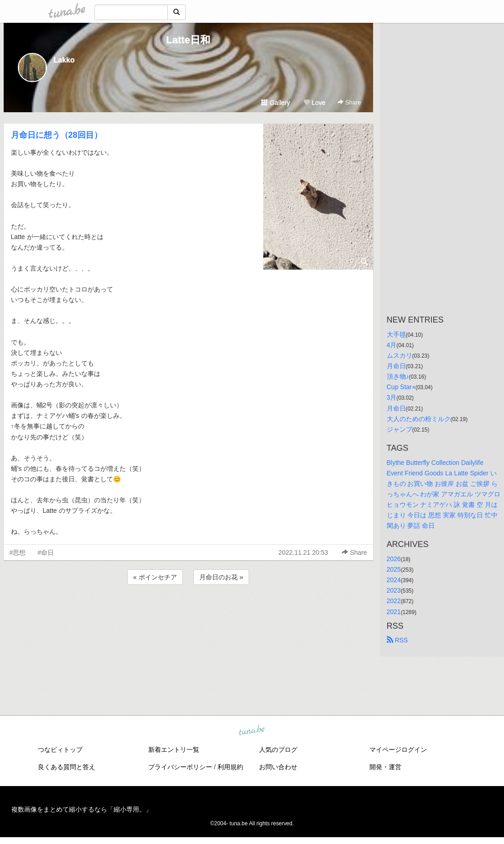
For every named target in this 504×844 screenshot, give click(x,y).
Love (314, 103)
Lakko (64, 60)
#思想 (18, 552)
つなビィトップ (60, 750)
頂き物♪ (398, 376)
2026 (394, 559)
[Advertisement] (188, 611)
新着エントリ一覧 (174, 750)
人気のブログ (278, 750)
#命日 (46, 552)
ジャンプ (400, 429)
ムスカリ (400, 355)
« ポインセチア (155, 577)
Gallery (275, 103)
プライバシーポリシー (180, 767)
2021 (394, 612)
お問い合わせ (278, 767)
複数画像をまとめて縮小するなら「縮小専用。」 (82, 809)
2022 (394, 601)
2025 (394, 569)
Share (349, 102)
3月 (392, 397)
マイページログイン (398, 750)
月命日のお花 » (221, 577)
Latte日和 (188, 40)
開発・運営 (385, 767)
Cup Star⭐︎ (401, 387)
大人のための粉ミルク (419, 419)
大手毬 (396, 334)
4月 (392, 345)
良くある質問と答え (67, 767)
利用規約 (230, 767)
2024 (394, 580)
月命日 (396, 366)
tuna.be (252, 731)
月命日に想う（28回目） (57, 135)
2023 (394, 590)
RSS (397, 640)
